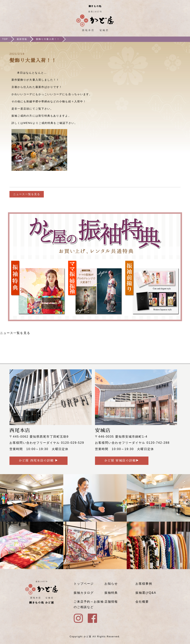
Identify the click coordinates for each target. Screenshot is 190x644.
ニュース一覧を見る (27, 194)
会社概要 (142, 602)
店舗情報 (111, 602)
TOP (5, 39)
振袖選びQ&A (146, 593)
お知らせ (111, 584)
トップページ (84, 584)
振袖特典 (111, 593)
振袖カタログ (84, 593)
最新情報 (22, 39)
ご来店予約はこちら (162, 22)
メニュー (184, 22)
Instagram (173, 22)
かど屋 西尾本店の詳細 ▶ (39, 461)
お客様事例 (144, 584)
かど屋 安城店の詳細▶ (122, 461)
